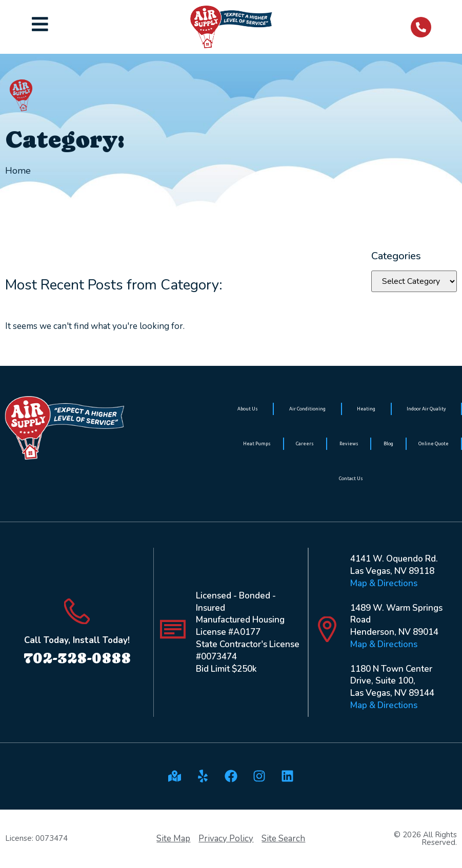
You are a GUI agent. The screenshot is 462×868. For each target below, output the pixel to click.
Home (18, 171)
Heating (366, 409)
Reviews (349, 444)
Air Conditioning (307, 409)
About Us (248, 409)
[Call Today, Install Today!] (77, 611)
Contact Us (351, 479)
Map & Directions (384, 583)
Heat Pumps (257, 444)
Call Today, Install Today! (77, 640)
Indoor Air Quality (426, 409)
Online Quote (434, 444)
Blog (388, 444)
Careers (305, 444)
